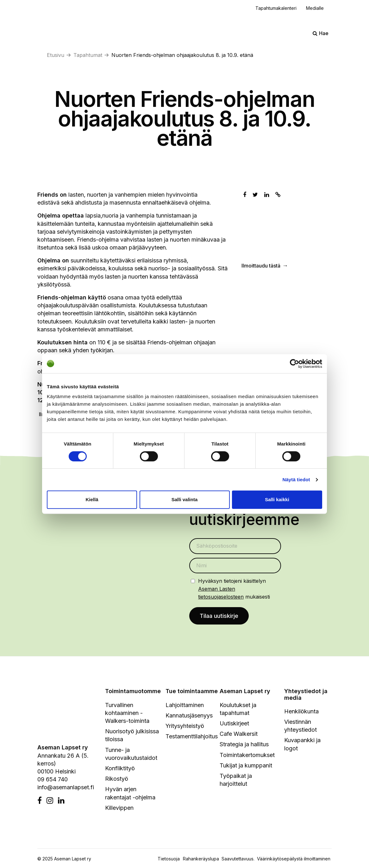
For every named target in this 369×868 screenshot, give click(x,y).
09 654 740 (53, 780)
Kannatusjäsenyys (189, 716)
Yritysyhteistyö (185, 726)
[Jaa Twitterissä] (255, 195)
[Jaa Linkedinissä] (267, 195)
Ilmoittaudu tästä (261, 266)
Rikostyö (117, 779)
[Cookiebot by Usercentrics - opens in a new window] (294, 364)
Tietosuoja (169, 859)
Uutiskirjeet (234, 724)
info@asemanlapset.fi (66, 788)
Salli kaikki (277, 499)
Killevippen (119, 808)
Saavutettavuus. (239, 859)
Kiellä (92, 499)
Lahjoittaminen (185, 705)
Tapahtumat (88, 55)
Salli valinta (185, 499)
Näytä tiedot (296, 480)
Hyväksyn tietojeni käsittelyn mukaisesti (234, 589)
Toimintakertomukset (247, 755)
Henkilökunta (301, 712)
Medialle (315, 8)
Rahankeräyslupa (202, 859)
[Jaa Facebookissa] (245, 195)
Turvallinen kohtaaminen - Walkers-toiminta (127, 713)
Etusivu (56, 55)
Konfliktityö (120, 769)
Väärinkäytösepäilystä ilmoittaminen (294, 859)
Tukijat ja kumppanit (246, 766)
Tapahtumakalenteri (276, 8)
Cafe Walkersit (239, 734)
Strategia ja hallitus (244, 745)
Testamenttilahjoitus (192, 737)
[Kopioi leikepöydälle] (278, 195)
